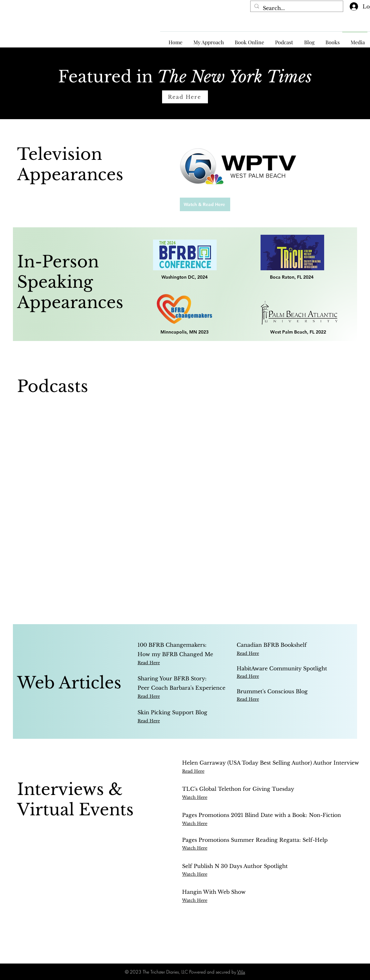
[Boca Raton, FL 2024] (292, 277)
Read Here (248, 653)
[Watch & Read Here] (205, 204)
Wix (241, 972)
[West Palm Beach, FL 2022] (299, 332)
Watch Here (195, 848)
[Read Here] (185, 97)
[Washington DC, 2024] (185, 277)
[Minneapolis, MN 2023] (185, 332)
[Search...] (296, 8)
